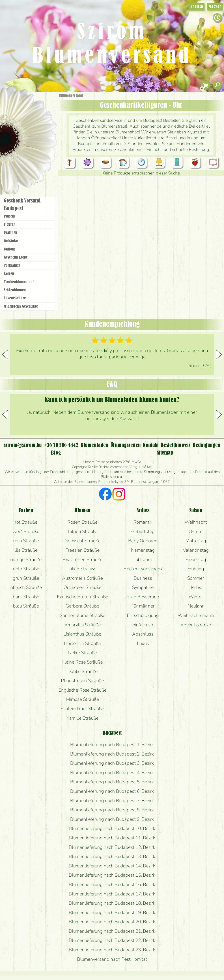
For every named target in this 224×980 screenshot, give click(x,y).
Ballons (10, 249)
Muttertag (196, 541)
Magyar (215, 7)
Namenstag (143, 550)
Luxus (143, 643)
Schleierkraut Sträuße (82, 709)
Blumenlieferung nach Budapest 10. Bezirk (112, 828)
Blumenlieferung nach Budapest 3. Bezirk (112, 763)
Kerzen (9, 274)
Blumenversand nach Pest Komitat (112, 959)
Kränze (34, 154)
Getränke (11, 241)
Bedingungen (206, 445)
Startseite (13, 102)
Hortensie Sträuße (82, 643)
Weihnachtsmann (196, 615)
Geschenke (23, 106)
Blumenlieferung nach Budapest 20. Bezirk (112, 922)
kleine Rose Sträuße (83, 662)
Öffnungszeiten (126, 445)
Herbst (196, 587)
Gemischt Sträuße (83, 541)
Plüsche (10, 216)
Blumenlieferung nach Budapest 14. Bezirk (112, 866)
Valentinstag (196, 550)
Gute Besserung (143, 597)
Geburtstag (143, 531)
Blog (56, 453)
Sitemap (165, 453)
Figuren (10, 225)
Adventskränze (15, 298)
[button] (219, 355)
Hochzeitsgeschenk (143, 569)
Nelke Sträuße (83, 653)
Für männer (143, 606)
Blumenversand (71, 96)
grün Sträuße (26, 578)
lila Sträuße (26, 550)
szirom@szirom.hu (23, 445)
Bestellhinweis (176, 445)
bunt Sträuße (26, 597)
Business (143, 578)
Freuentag (196, 560)
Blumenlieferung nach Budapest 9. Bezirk (112, 819)
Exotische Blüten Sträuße (83, 597)
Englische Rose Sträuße (83, 690)
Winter (196, 597)
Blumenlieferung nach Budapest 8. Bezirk (112, 810)
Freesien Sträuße (83, 550)
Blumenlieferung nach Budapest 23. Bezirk (112, 950)
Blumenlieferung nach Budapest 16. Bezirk (112, 884)
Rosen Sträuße (82, 522)
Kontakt (151, 445)
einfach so (143, 625)
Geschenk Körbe (16, 257)
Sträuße (33, 117)
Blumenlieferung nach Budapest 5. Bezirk (112, 782)
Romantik (143, 522)
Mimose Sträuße (83, 699)
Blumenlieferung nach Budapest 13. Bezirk (112, 856)
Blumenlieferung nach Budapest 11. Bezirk (112, 838)
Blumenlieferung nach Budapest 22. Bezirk (112, 940)
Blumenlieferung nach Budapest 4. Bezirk (112, 773)
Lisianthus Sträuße (82, 634)
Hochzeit (41, 142)
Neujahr (196, 606)
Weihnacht (196, 522)
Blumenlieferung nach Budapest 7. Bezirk (112, 801)
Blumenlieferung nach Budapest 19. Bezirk (112, 912)
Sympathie (143, 587)
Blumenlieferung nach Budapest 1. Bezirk (112, 745)
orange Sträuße (26, 560)
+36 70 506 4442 (61, 445)
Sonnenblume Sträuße (83, 615)
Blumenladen (30, 170)
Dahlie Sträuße (83, 671)
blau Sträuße (26, 606)
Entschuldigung (143, 615)
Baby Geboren (143, 541)
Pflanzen (40, 129)
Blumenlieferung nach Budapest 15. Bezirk (112, 875)
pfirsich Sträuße (26, 587)
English (197, 7)
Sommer (196, 578)
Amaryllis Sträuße (83, 625)
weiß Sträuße (26, 531)
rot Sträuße (26, 522)
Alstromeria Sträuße (82, 578)
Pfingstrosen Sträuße (82, 681)
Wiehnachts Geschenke (21, 307)
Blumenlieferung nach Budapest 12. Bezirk (112, 847)
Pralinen (11, 233)
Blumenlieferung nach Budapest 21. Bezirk (112, 931)
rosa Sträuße (26, 541)
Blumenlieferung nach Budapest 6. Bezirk (112, 791)
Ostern (196, 531)
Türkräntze (12, 266)
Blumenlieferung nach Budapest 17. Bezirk (112, 894)
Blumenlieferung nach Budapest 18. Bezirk (112, 903)
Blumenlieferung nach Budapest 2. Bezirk (112, 754)
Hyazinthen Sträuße (82, 560)
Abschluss (143, 634)
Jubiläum (143, 560)
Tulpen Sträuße (83, 531)
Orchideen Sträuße (82, 587)
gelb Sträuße (26, 569)
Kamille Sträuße (83, 718)
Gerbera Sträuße (82, 606)
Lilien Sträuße (82, 569)
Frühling (196, 569)
